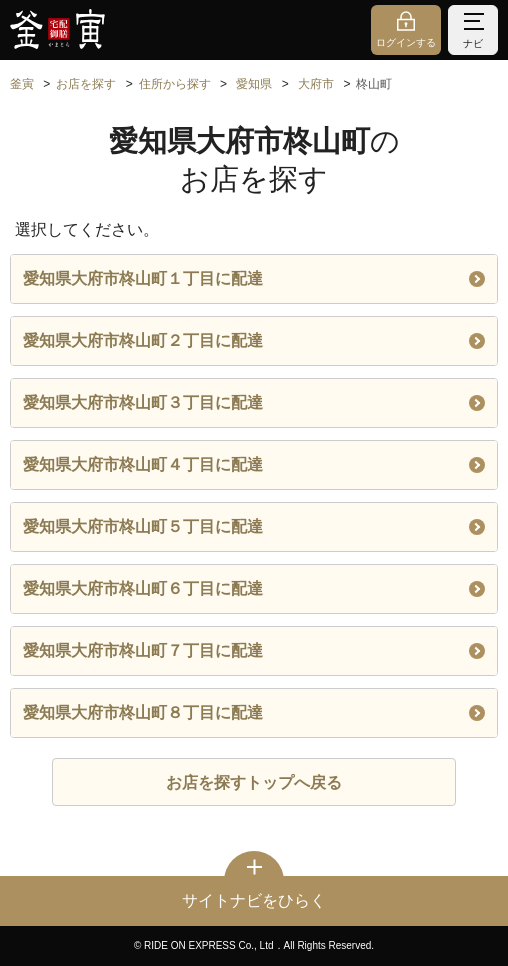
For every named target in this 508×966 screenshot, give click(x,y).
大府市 (316, 84)
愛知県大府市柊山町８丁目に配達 (254, 712)
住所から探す (175, 84)
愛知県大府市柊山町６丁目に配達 (254, 588)
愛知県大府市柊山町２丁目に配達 (254, 340)
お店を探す (86, 84)
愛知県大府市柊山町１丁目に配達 (254, 278)
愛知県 (254, 84)
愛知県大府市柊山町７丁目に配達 (254, 650)
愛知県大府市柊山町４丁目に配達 (254, 464)
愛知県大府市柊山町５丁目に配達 (254, 526)
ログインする (406, 42)
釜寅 (22, 84)
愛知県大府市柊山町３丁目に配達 (254, 402)
